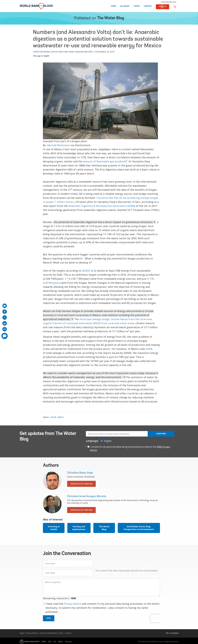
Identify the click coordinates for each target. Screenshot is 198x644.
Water (53, 417)
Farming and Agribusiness (79, 528)
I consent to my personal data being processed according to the (130, 448)
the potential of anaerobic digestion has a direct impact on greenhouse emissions (105, 222)
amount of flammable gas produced (105, 161)
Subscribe (161, 434)
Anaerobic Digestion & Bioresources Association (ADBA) (102, 206)
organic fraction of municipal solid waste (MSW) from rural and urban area (88, 323)
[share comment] (5, 336)
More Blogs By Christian (81, 484)
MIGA (60, 642)
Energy (46, 417)
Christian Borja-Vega (44, 52)
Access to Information (48, 633)
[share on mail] (5, 306)
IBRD (44, 642)
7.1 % (68, 279)
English (46, 56)
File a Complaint (172, 633)
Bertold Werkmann (59, 145)
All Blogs (125, 6)
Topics (137, 6)
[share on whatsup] (5, 329)
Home (113, 6)
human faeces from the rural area (131, 319)
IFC (55, 642)
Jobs (61, 633)
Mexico (61, 417)
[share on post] (5, 317)
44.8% (149, 349)
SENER (86, 271)
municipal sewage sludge (95, 319)
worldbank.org (169, 2)
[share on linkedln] (5, 323)
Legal (22, 633)
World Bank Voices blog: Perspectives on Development (139, 528)
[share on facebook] (5, 312)
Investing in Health (54, 528)
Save (49, 618)
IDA (50, 642)
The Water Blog (110, 18)
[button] (175, 7)
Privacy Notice (73, 604)
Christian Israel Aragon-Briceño (75, 52)
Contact (148, 6)
